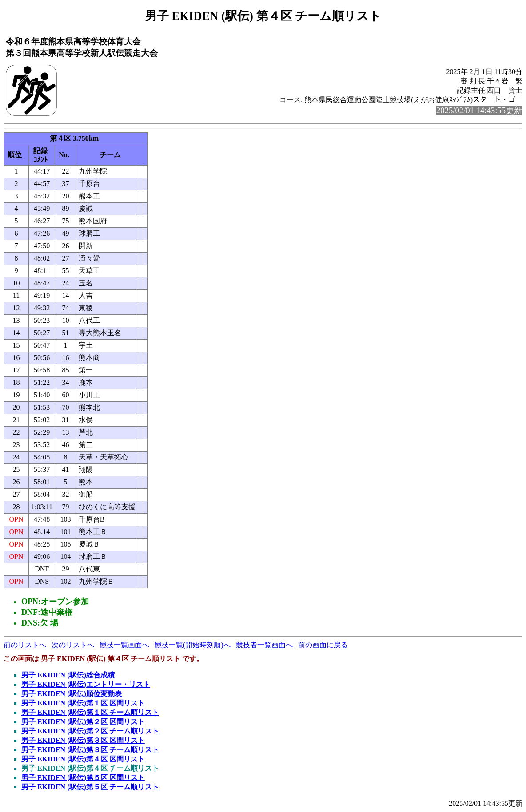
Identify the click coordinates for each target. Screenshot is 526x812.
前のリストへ (25, 645)
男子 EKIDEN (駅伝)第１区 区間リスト (83, 703)
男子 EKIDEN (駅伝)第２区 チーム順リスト (90, 731)
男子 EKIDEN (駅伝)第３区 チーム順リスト (90, 750)
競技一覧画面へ (124, 645)
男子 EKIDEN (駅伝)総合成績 (68, 675)
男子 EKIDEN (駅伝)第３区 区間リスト (83, 740)
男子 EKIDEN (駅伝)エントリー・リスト (86, 684)
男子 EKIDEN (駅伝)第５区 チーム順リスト (90, 787)
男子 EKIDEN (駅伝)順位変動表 (72, 694)
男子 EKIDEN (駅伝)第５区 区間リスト (83, 778)
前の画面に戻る (323, 645)
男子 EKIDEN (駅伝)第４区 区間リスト (83, 759)
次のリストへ (73, 645)
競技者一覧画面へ (264, 645)
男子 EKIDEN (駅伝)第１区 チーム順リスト (90, 712)
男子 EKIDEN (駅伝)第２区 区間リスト (83, 722)
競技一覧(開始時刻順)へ (193, 645)
